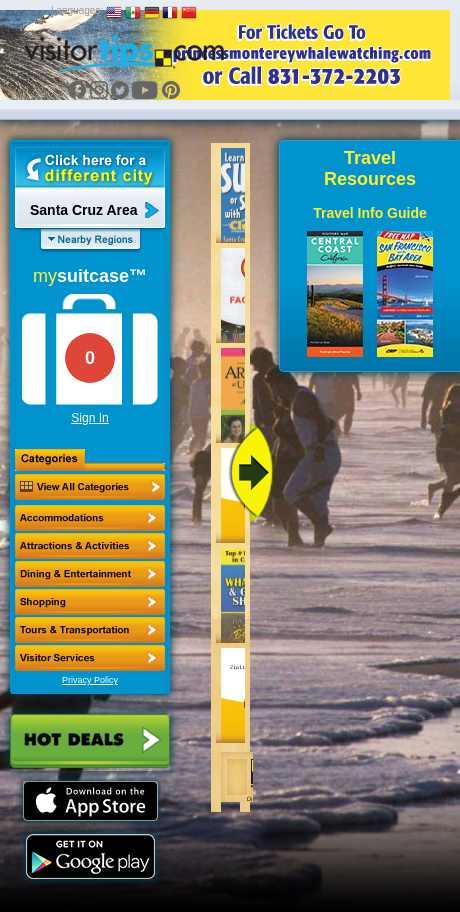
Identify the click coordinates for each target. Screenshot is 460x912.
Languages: (77, 10)
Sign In (89, 418)
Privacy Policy (90, 680)
